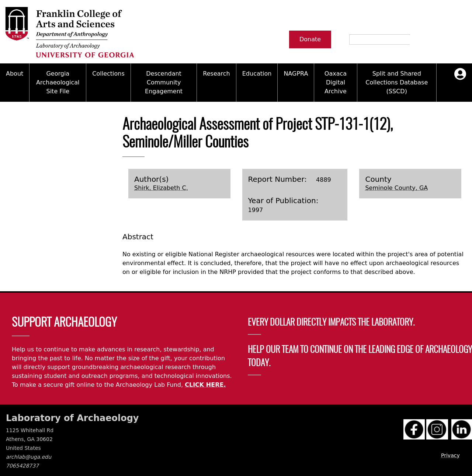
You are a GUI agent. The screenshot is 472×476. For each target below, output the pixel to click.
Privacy (450, 455)
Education (257, 74)
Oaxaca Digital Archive (336, 82)
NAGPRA (296, 74)
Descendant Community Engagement (164, 82)
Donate (310, 39)
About (15, 74)
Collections (108, 74)
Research (216, 74)
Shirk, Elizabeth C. (161, 188)
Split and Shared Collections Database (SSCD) (397, 82)
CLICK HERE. (205, 385)
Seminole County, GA (396, 188)
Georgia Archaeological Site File (58, 82)
